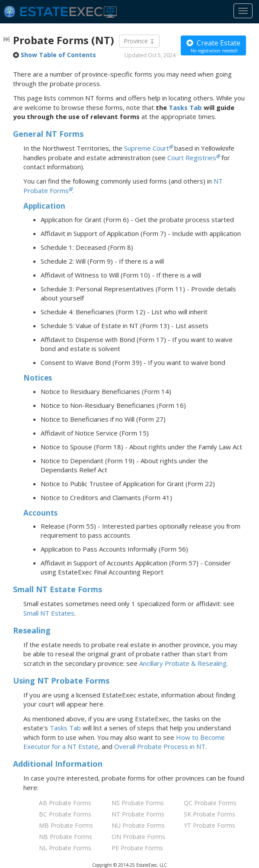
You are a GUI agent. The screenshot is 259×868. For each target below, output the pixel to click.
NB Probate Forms (66, 837)
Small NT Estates (49, 613)
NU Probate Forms (138, 825)
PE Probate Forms (137, 848)
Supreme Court (147, 148)
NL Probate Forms (65, 848)
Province (139, 41)
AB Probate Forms (65, 803)
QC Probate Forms (210, 803)
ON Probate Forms (138, 837)
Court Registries (192, 158)
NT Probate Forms (138, 814)
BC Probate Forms (65, 814)
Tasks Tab (185, 107)
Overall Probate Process (160, 746)
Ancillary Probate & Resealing (183, 663)
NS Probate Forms (138, 803)
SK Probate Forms (209, 814)
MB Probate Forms (66, 825)
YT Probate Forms (209, 825)
